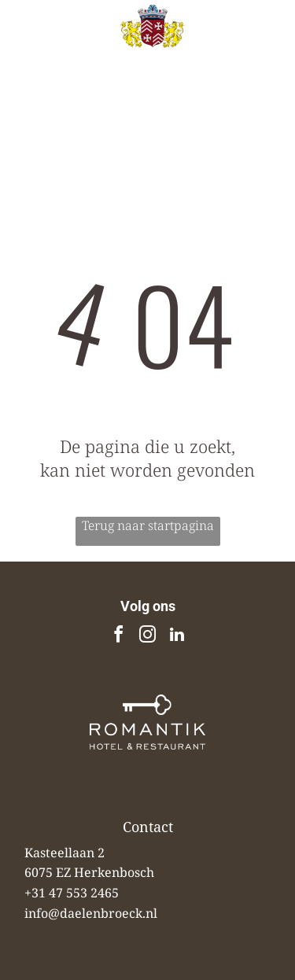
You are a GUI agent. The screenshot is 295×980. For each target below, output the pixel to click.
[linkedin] (177, 637)
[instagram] (148, 637)
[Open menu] (264, 45)
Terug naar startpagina (148, 525)
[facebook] (119, 637)
